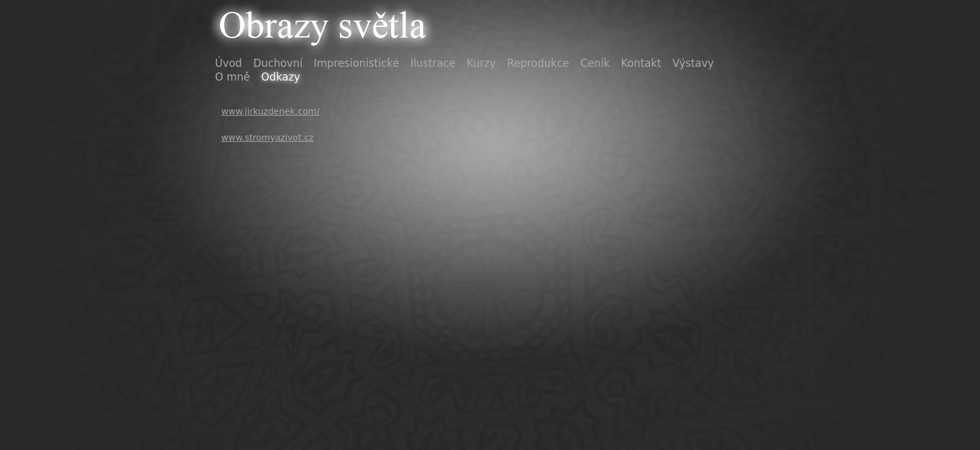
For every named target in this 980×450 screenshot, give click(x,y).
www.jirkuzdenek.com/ (270, 111)
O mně (232, 77)
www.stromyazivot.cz (267, 137)
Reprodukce (538, 63)
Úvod (228, 63)
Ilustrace (433, 63)
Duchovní (278, 63)
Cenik (595, 63)
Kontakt (641, 63)
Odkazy (281, 77)
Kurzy (481, 63)
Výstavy (693, 63)
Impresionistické (356, 63)
